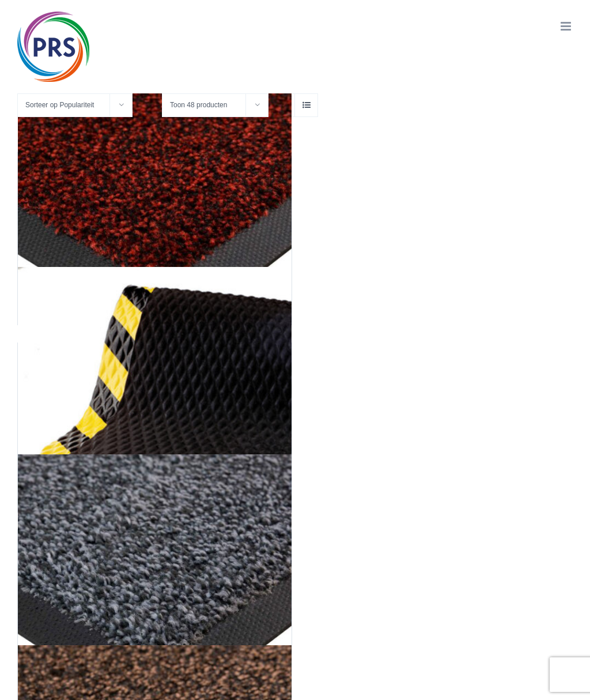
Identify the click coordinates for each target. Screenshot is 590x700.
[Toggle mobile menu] (567, 26)
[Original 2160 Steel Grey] (155, 591)
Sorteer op (60, 105)
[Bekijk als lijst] (306, 105)
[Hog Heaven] (155, 404)
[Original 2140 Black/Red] (155, 213)
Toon (198, 105)
